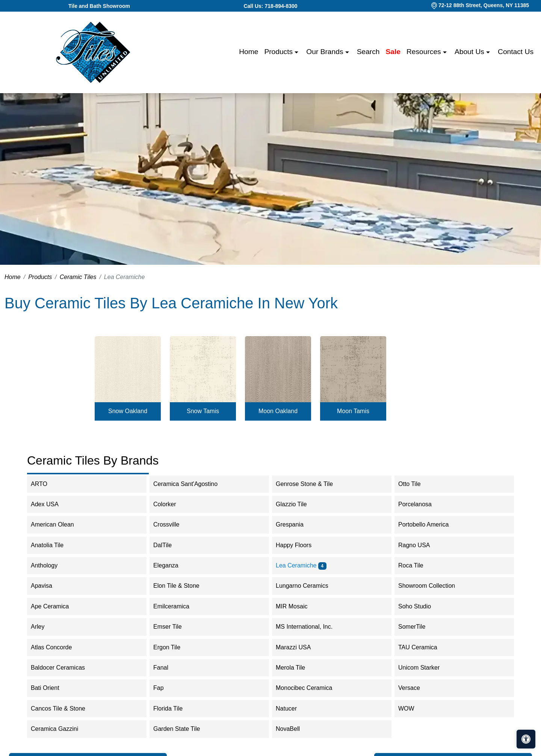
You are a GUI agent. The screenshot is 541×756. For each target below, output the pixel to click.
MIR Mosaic (299, 606)
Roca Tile (418, 565)
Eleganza (172, 565)
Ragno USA (422, 545)
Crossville (174, 524)
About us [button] (470, 52)
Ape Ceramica (59, 606)
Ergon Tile (174, 647)
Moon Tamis (353, 411)
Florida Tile (174, 708)
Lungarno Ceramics (308, 586)
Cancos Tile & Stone (64, 708)
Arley (45, 627)
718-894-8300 (281, 6)
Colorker (172, 504)
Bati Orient (51, 688)
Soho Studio (422, 606)
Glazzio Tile (299, 504)
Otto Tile (414, 484)
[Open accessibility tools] (526, 739)
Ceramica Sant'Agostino (192, 484)
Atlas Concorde (56, 647)
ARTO (48, 484)
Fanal (167, 668)
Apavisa (48, 586)
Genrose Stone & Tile (312, 484)
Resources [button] (425, 52)
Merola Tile (297, 668)
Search (368, 52)
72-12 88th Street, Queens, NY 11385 (484, 5)
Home (249, 52)
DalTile (170, 545)
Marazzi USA (301, 647)
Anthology (50, 565)
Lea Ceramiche (301, 565)
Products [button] (279, 52)
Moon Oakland (278, 411)
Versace (415, 688)
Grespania (297, 524)
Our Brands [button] (326, 52)
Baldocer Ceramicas (65, 668)
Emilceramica (179, 606)
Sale (393, 52)
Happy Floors (301, 545)
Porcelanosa (422, 504)
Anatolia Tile (55, 545)
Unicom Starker (426, 668)
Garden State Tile (184, 729)
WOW (414, 708)
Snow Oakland (128, 411)
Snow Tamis (203, 411)
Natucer (294, 708)
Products (40, 277)
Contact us (516, 52)
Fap (166, 688)
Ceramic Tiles (78, 277)
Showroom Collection (434, 586)
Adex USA (52, 504)
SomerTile (419, 627)
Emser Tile (175, 627)
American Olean (60, 524)
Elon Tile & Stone (183, 586)
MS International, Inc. (312, 627)
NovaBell (295, 729)
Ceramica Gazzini (60, 729)
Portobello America (430, 524)
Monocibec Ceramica (309, 688)
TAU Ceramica (425, 647)
